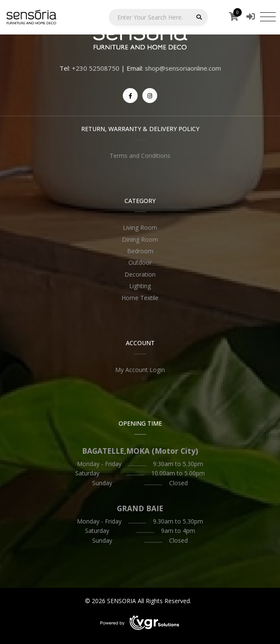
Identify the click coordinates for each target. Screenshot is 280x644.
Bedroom (140, 251)
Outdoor (140, 262)
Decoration (140, 274)
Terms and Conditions (140, 156)
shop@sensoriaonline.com (183, 68)
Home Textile (140, 298)
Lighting (140, 286)
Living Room (140, 228)
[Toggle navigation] (268, 17)
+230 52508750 (96, 68)
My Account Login (140, 370)
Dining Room (140, 239)
